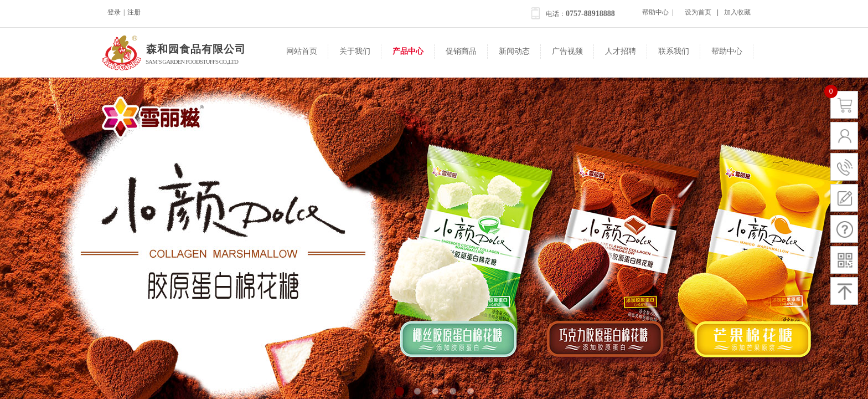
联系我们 (674, 51)
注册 (134, 12)
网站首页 (302, 51)
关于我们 (355, 51)
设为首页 (698, 12)
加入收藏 (737, 12)
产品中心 (408, 51)
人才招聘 (621, 51)
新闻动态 (514, 51)
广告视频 (567, 51)
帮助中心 (727, 51)
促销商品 (461, 51)
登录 (114, 12)
